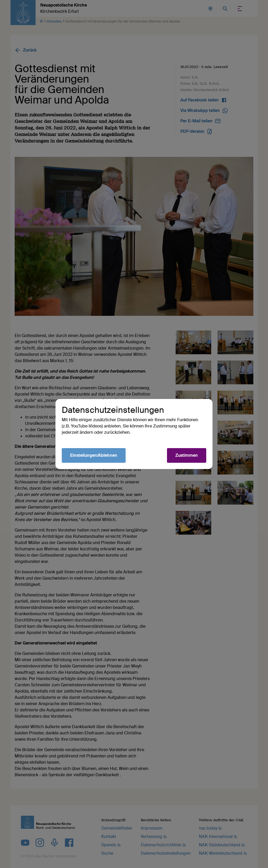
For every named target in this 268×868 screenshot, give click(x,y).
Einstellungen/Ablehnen (94, 455)
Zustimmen (187, 455)
